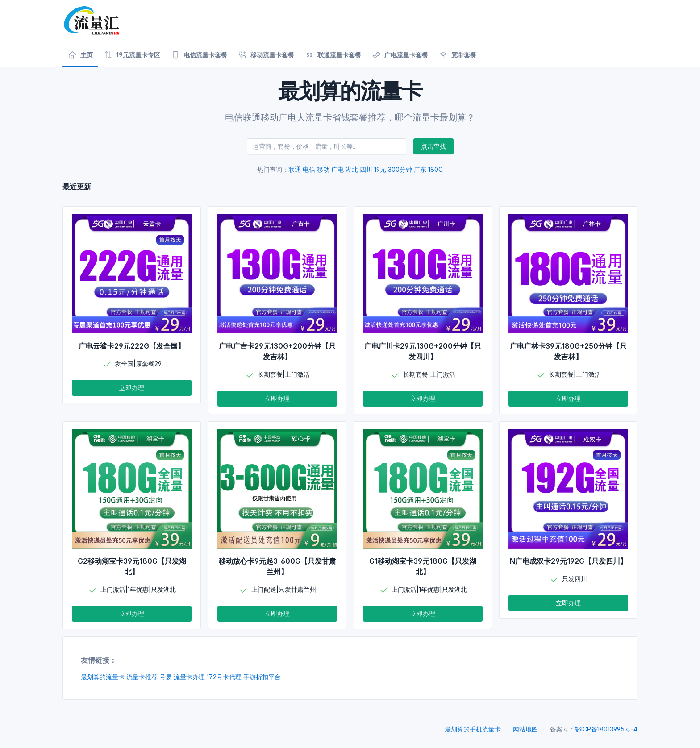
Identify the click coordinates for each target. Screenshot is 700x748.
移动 (323, 169)
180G (435, 169)
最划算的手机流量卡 (473, 729)
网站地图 (525, 729)
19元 (380, 169)
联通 (295, 169)
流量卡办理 (189, 677)
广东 (420, 169)
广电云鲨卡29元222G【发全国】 (132, 346)
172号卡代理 (224, 677)
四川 (366, 169)
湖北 (352, 169)
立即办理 (132, 388)
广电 (337, 169)
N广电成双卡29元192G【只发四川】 (569, 561)
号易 (166, 677)
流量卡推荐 (142, 677)
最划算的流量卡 (103, 677)
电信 (309, 169)
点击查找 (433, 146)
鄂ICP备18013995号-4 (606, 729)
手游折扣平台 (262, 677)
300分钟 (400, 169)
